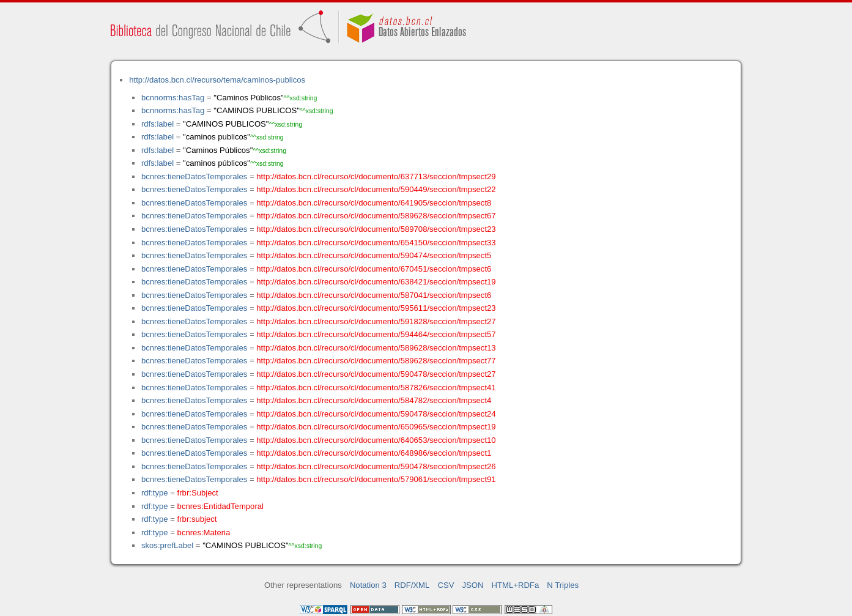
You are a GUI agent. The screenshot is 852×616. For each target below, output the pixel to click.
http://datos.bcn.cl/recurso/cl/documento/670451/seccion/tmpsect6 (374, 269)
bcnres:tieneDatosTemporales (194, 176)
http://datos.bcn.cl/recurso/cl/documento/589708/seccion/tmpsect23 (376, 229)
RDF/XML (412, 585)
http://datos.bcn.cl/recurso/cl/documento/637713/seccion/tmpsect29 (376, 176)
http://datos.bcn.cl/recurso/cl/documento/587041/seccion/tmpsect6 (374, 295)
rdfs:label (157, 124)
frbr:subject (197, 519)
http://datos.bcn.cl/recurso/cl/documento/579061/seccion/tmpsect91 (376, 479)
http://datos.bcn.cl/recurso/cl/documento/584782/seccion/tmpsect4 (374, 400)
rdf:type (155, 493)
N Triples (563, 585)
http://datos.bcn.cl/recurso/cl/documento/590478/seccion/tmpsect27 (376, 374)
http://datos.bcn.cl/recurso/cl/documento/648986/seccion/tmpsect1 (374, 453)
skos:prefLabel (167, 545)
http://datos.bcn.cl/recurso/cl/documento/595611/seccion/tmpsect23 (376, 308)
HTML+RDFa (516, 585)
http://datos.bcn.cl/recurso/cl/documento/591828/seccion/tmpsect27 (376, 321)
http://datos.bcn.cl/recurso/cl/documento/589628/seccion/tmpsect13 (376, 348)
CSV (446, 585)
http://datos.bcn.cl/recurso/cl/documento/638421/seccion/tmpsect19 (376, 282)
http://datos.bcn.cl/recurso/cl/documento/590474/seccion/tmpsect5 (374, 255)
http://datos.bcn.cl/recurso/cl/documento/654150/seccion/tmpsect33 (376, 243)
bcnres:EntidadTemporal (220, 506)
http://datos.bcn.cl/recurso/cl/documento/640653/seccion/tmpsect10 (376, 440)
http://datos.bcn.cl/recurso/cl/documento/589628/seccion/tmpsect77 (376, 361)
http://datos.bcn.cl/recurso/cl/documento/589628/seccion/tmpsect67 (376, 216)
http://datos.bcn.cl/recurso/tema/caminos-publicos (217, 80)
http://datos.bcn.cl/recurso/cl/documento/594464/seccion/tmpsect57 (376, 334)
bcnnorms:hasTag (173, 98)
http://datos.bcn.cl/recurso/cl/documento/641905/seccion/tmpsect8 (374, 203)
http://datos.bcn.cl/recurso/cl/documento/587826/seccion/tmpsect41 (376, 388)
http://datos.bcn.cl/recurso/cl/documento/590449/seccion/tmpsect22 (376, 189)
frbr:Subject (198, 493)
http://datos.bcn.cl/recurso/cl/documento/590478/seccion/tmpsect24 (376, 414)
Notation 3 (368, 585)
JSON (473, 585)
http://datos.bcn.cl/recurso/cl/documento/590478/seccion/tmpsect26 (376, 466)
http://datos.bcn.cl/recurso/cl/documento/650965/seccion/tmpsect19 (376, 427)
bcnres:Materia (204, 533)
